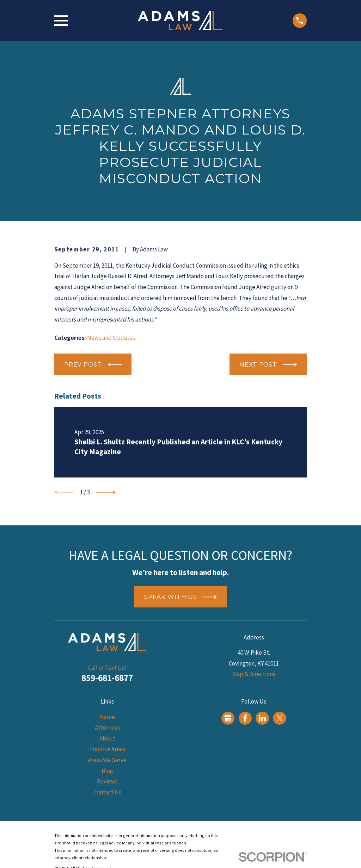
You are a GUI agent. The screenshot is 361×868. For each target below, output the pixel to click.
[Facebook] (245, 718)
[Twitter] (280, 718)
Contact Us (107, 792)
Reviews (107, 781)
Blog (107, 771)
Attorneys (107, 728)
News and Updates (111, 338)
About (107, 738)
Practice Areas (107, 749)
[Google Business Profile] (228, 718)
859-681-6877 (107, 678)
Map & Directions (254, 674)
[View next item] (106, 492)
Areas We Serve (107, 760)
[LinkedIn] (262, 718)
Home (107, 717)
